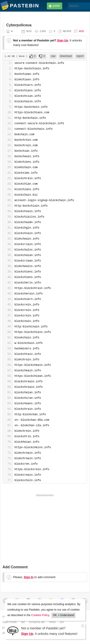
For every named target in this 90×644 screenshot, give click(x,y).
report (80, 56)
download (66, 56)
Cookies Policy (40, 615)
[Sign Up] (13, 631)
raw (53, 56)
